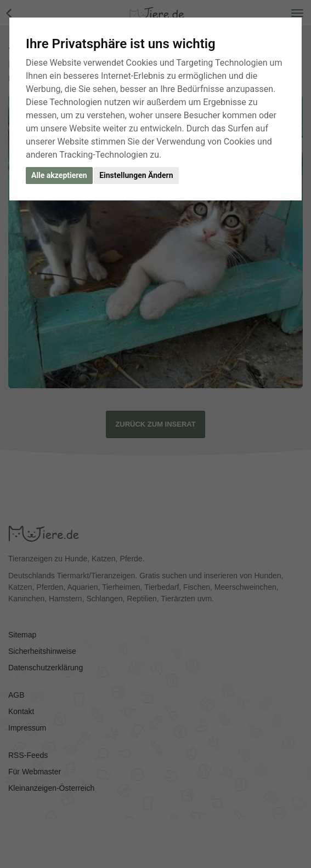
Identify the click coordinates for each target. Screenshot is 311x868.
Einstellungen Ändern (136, 175)
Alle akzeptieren (59, 175)
